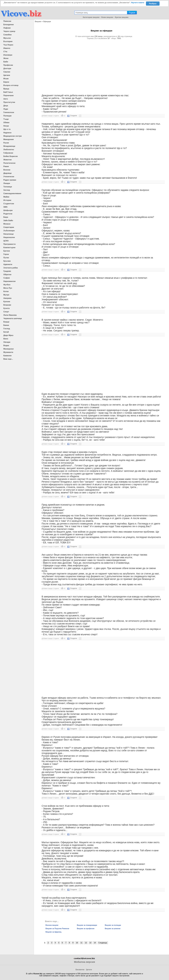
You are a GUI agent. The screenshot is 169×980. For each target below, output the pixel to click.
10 (77, 943)
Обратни (7, 274)
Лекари (7, 183)
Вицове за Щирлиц (53, 932)
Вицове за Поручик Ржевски (57, 929)
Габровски (8, 153)
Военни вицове (52, 925)
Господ (7, 329)
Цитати (89, 970)
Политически (9, 163)
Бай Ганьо (8, 92)
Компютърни (9, 247)
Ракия (6, 166)
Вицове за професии (86, 929)
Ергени (7, 251)
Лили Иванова (10, 315)
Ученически (9, 177)
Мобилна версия (84, 962)
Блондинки (9, 24)
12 (86, 943)
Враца (6, 89)
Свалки (7, 72)
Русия (6, 143)
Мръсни (7, 38)
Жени (6, 58)
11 (81, 943)
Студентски (9, 204)
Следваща (103, 943)
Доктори (7, 68)
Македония (9, 139)
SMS (5, 207)
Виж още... (8, 359)
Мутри (6, 295)
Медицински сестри (13, 136)
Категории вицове (91, 17)
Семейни (7, 35)
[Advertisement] (102, 65)
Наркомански (9, 281)
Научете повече (138, 3)
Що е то (7, 129)
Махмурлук (8, 349)
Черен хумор (9, 31)
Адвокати (8, 264)
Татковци (8, 187)
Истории (7, 200)
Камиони (7, 356)
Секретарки (9, 227)
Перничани (8, 95)
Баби (6, 62)
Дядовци (7, 173)
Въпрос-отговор (11, 85)
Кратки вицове (122, 17)
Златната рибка (11, 268)
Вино (6, 339)
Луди (6, 109)
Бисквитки (80, 970)
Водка (6, 345)
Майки (6, 197)
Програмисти (9, 244)
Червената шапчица (13, 318)
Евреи (6, 82)
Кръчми (7, 261)
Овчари (7, 342)
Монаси (7, 224)
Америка (7, 298)
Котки (6, 291)
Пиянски (7, 21)
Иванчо (7, 48)
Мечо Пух (8, 288)
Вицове (38, 22)
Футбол (7, 285)
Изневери (8, 55)
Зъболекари (9, 231)
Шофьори (8, 210)
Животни (8, 160)
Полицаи (7, 116)
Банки (6, 325)
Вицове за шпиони (113, 929)
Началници (8, 234)
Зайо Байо (8, 220)
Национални (9, 237)
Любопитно (9, 149)
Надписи (7, 133)
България (8, 41)
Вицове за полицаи (113, 925)
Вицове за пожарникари (87, 925)
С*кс (5, 52)
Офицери (47, 22)
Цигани (7, 75)
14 (95, 943)
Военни (7, 170)
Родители (8, 214)
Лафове (7, 28)
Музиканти (8, 352)
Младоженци (9, 146)
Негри (6, 126)
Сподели (72, 116)
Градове (7, 271)
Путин (6, 258)
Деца (6, 106)
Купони (7, 301)
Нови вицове (107, 17)
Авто (6, 99)
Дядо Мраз (8, 335)
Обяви (6, 122)
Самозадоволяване (12, 193)
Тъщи (6, 119)
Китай (6, 332)
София (7, 278)
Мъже (6, 79)
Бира (6, 217)
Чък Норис (8, 45)
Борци (6, 322)
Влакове (7, 305)
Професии (8, 65)
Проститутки (9, 102)
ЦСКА (6, 241)
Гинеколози (9, 112)
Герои (6, 254)
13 (90, 943)
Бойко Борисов (10, 156)
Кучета (7, 308)
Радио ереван (10, 180)
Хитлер (7, 190)
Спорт (6, 312)
